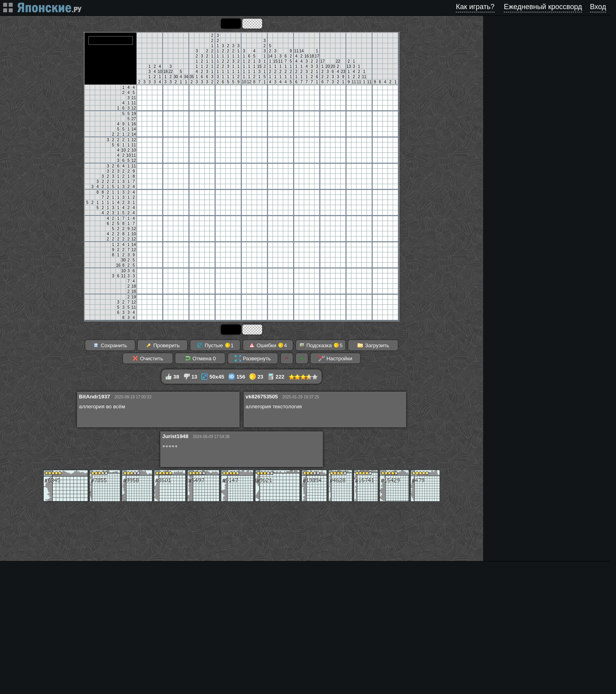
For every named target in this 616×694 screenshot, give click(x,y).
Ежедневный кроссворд (543, 7)
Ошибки (268, 345)
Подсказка (321, 345)
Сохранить (110, 345)
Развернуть (253, 358)
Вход (598, 7)
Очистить (148, 358)
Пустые (215, 345)
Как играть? (475, 7)
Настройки (335, 358)
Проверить (163, 345)
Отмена (201, 358)
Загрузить (373, 345)
